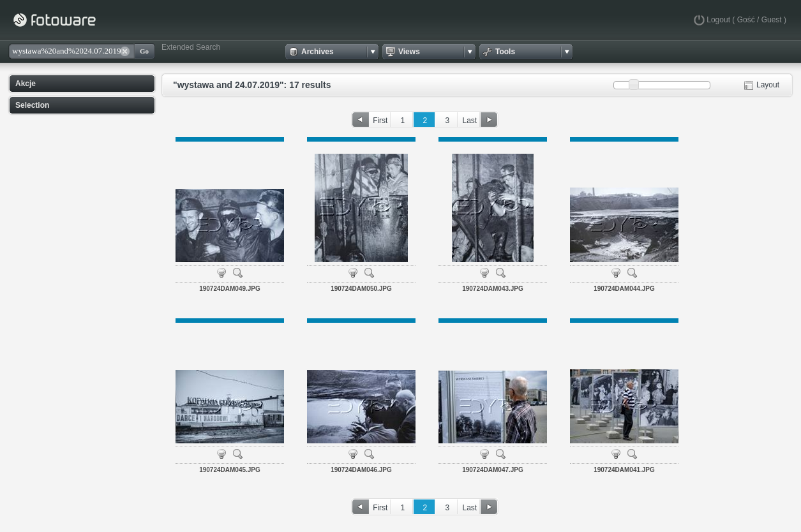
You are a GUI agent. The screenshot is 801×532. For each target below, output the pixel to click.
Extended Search (191, 47)
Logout (718, 20)
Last (469, 121)
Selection (32, 105)
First (380, 121)
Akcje (26, 84)
